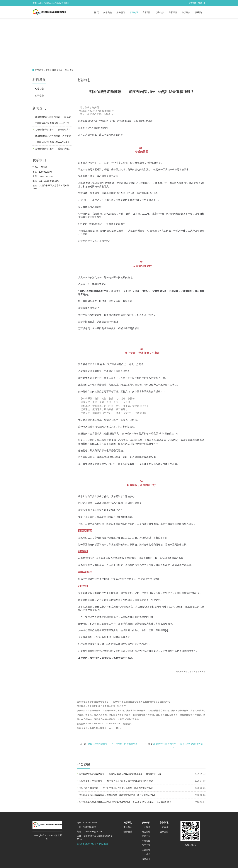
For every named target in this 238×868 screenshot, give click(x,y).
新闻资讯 (134, 12)
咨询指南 (39, 96)
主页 (48, 70)
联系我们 (199, 12)
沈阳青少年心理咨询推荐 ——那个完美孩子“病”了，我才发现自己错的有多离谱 (116, 781)
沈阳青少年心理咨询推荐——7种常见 (52, 142)
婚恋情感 (146, 832)
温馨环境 (173, 12)
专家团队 (147, 12)
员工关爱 (146, 845)
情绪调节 (146, 859)
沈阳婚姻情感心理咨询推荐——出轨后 (53, 117)
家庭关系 (146, 836)
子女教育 (146, 827)
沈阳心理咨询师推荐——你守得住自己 (53, 130)
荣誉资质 (128, 832)
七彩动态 (67, 70)
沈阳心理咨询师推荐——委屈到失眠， (53, 149)
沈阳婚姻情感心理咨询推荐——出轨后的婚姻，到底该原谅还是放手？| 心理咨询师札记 (120, 774)
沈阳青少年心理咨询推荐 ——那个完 (52, 123)
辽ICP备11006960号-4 (88, 844)
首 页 (96, 12)
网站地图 (104, 844)
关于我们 (108, 12)
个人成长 (146, 854)
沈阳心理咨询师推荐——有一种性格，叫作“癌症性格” (113, 744)
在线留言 (186, 12)
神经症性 (146, 841)
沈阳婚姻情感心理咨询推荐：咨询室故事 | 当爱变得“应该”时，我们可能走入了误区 (118, 795)
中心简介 (128, 827)
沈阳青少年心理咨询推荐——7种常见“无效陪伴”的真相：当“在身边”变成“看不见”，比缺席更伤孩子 (125, 802)
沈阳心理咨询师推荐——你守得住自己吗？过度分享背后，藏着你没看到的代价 (116, 788)
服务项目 (121, 12)
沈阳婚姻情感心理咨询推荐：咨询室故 (53, 136)
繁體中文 (202, 3)
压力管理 (146, 850)
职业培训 (160, 12)
